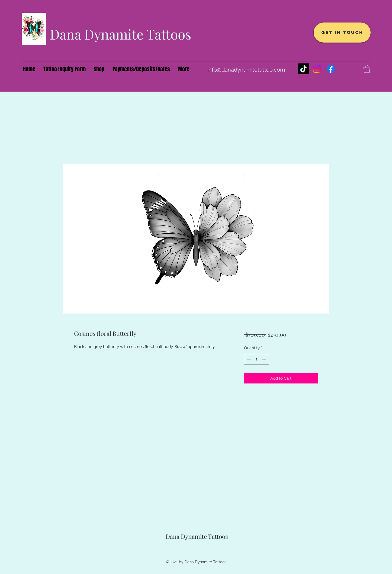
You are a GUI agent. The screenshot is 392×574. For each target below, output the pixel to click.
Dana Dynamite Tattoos (121, 34)
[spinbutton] (256, 359)
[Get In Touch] (342, 33)
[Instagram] (317, 69)
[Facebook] (331, 69)
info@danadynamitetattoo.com (246, 70)
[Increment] (264, 359)
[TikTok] (304, 69)
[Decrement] (248, 359)
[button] (367, 69)
